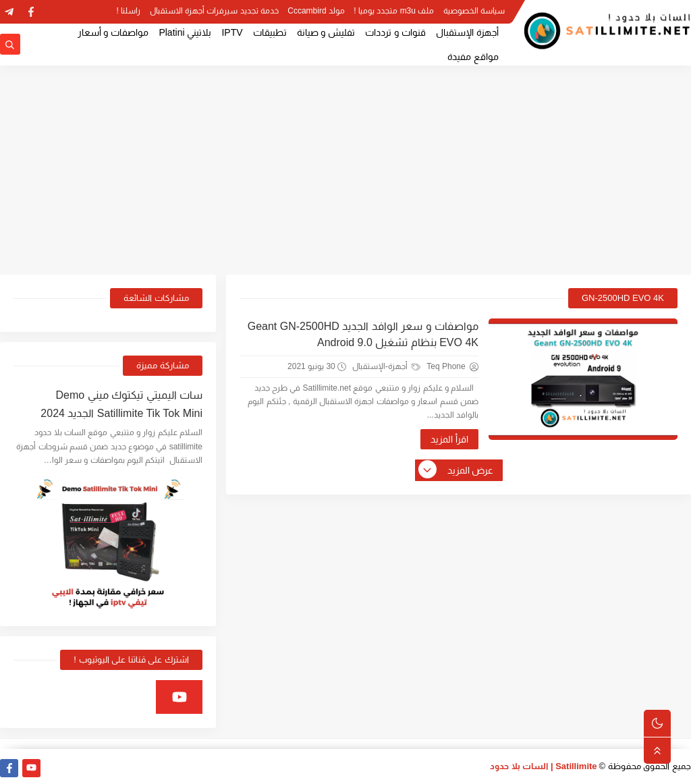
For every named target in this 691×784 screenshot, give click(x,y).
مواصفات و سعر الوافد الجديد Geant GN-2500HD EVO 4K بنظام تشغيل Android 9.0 (363, 334)
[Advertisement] (345, 170)
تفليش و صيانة (326, 32)
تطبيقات (270, 32)
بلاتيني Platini (185, 32)
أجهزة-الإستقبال (386, 366)
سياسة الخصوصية (474, 11)
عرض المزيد (457, 470)
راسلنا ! (129, 11)
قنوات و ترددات (395, 32)
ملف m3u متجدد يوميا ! (394, 11)
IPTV (232, 32)
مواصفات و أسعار (113, 32)
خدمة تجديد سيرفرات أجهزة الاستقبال (214, 11)
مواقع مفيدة (473, 57)
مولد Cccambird (316, 11)
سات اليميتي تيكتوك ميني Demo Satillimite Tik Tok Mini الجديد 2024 (121, 404)
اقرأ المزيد (449, 439)
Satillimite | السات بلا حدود (544, 766)
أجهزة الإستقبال (467, 32)
